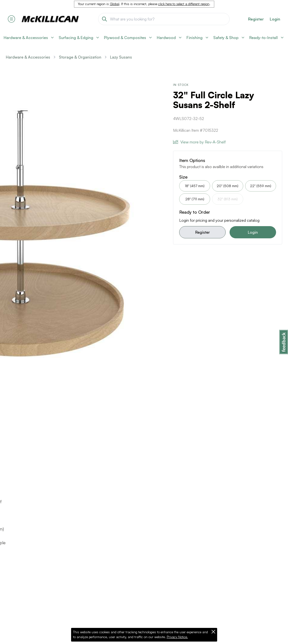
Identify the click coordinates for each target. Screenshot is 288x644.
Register (203, 232)
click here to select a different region (184, 4)
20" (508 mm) (228, 186)
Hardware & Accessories (28, 57)
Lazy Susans (121, 57)
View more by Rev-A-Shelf (199, 142)
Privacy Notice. (177, 637)
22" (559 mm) (261, 186)
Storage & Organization (80, 57)
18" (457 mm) (195, 186)
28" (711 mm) (195, 199)
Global (115, 4)
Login (275, 19)
